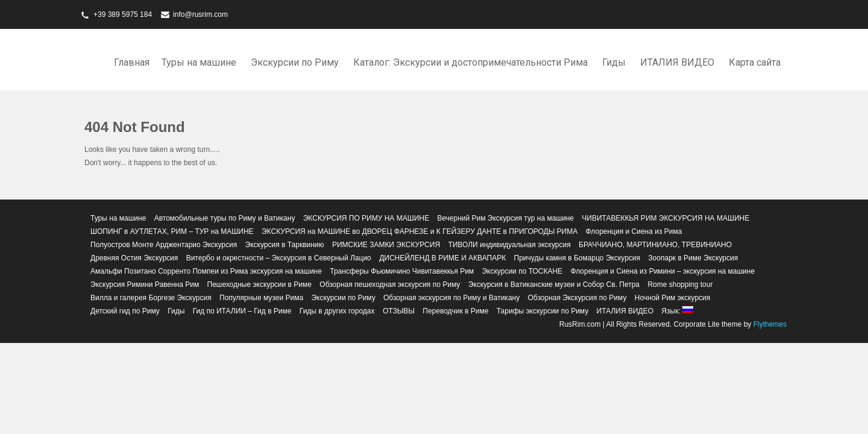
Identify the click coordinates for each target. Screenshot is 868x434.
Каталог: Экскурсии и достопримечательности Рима (470, 62)
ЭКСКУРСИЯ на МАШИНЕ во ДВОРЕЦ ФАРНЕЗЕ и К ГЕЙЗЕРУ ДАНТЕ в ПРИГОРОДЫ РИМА (420, 231)
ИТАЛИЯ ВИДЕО (677, 62)
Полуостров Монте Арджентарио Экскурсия (164, 245)
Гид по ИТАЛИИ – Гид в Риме (242, 311)
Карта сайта (755, 62)
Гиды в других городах (337, 311)
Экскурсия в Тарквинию (285, 245)
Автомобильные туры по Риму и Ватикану (225, 218)
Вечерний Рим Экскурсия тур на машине (505, 218)
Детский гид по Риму (125, 311)
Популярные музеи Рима (261, 298)
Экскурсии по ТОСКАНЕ (522, 271)
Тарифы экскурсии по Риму (542, 311)
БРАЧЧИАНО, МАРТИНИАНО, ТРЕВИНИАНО (655, 245)
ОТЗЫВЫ (399, 311)
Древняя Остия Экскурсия (134, 258)
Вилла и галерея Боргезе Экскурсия (151, 298)
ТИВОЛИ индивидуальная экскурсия (509, 245)
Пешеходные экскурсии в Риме (259, 285)
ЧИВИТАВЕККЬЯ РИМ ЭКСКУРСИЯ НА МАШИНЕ (665, 218)
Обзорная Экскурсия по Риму (577, 298)
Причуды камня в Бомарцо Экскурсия (577, 258)
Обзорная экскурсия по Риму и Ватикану (451, 298)
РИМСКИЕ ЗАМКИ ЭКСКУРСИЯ (386, 245)
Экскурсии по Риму (295, 62)
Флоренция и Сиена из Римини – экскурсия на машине (662, 271)
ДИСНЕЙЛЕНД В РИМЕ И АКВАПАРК (442, 258)
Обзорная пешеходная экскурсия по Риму (390, 285)
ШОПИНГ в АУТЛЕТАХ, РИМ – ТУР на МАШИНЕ (172, 231)
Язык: (677, 311)
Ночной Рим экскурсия (673, 298)
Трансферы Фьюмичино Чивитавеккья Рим (402, 271)
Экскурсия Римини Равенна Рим (145, 285)
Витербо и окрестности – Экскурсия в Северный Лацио (279, 258)
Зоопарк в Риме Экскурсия (693, 258)
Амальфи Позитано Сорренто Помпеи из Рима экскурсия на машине (206, 271)
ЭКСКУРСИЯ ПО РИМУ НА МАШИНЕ (366, 218)
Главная (132, 62)
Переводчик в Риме (455, 311)
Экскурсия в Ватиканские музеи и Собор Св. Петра (554, 285)
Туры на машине (199, 62)
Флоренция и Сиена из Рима (634, 231)
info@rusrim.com (200, 14)
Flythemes (769, 324)
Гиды (614, 62)
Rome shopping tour (680, 285)
